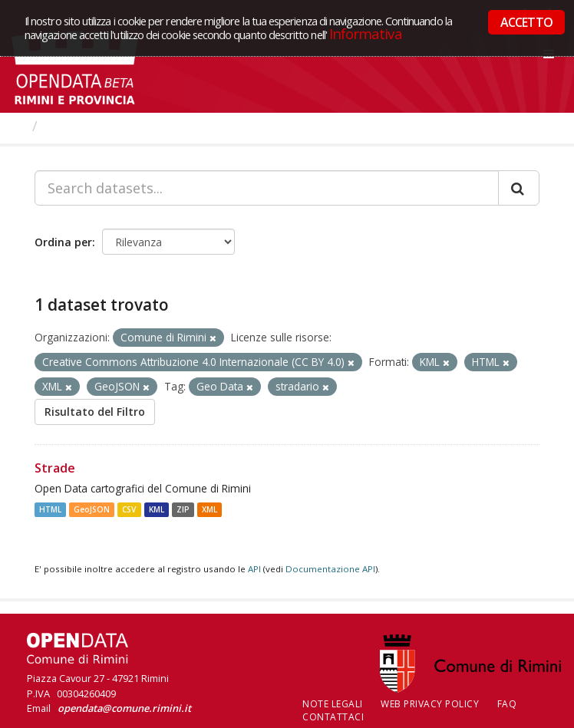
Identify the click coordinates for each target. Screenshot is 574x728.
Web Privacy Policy (430, 704)
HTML (50, 509)
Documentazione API (330, 569)
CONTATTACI (333, 717)
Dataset (73, 126)
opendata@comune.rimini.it (124, 708)
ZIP (183, 509)
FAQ (507, 704)
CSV (129, 509)
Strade (55, 468)
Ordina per (63, 242)
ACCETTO (526, 22)
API (254, 569)
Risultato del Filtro (95, 412)
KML (157, 509)
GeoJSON (92, 509)
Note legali (333, 704)
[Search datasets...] (267, 188)
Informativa (366, 33)
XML (209, 509)
